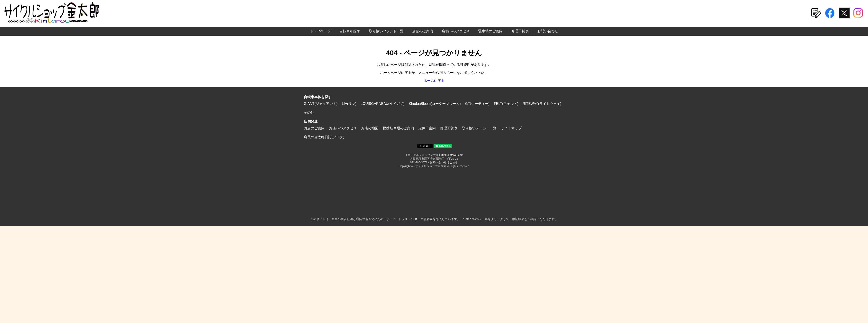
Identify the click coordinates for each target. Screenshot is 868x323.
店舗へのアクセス (456, 31)
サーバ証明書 (424, 219)
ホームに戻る (434, 81)
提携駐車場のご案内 (398, 128)
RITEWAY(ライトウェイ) (542, 104)
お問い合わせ (548, 31)
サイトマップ (511, 128)
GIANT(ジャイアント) (321, 104)
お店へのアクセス (343, 128)
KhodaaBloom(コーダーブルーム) (435, 104)
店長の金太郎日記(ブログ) (324, 137)
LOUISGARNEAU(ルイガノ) (383, 104)
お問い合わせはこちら (444, 162)
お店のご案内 (314, 128)
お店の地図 (370, 128)
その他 (309, 113)
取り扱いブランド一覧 (386, 31)
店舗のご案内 (423, 31)
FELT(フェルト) (506, 104)
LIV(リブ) (349, 104)
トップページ (320, 31)
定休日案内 (427, 128)
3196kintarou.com (452, 155)
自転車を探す (350, 31)
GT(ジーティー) (477, 104)
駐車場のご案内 (490, 31)
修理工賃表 (520, 31)
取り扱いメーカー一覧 (479, 128)
